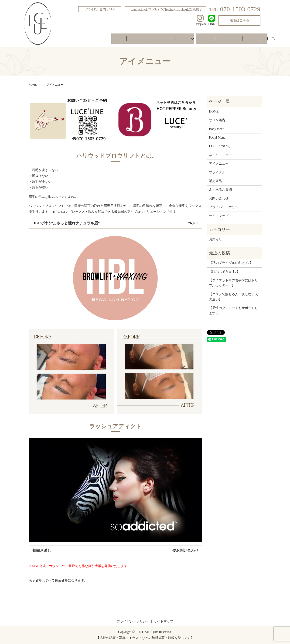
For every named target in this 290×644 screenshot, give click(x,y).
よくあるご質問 (232, 40)
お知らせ (215, 239)
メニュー (191, 40)
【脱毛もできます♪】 (224, 272)
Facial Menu (217, 138)
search (276, 40)
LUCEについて (170, 40)
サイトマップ (219, 216)
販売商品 (210, 40)
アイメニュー (219, 164)
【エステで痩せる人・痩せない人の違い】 (233, 297)
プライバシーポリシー (225, 207)
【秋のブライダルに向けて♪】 (231, 263)
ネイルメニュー (220, 155)
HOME (132, 40)
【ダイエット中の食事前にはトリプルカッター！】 (233, 283)
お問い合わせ (256, 40)
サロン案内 (148, 40)
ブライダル (217, 172)
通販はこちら (239, 20)
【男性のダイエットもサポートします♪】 (233, 310)
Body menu (217, 129)
